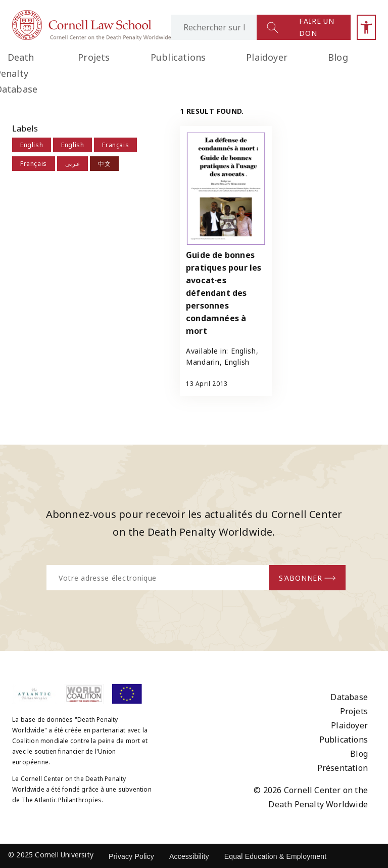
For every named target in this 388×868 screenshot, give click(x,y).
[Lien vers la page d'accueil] (92, 37)
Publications (178, 57)
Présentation (343, 768)
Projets (94, 57)
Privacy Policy (131, 856)
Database (349, 697)
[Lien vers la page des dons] (320, 27)
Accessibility (189, 856)
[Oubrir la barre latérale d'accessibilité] (366, 27)
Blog (338, 57)
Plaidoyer (267, 57)
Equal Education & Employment (276, 856)
